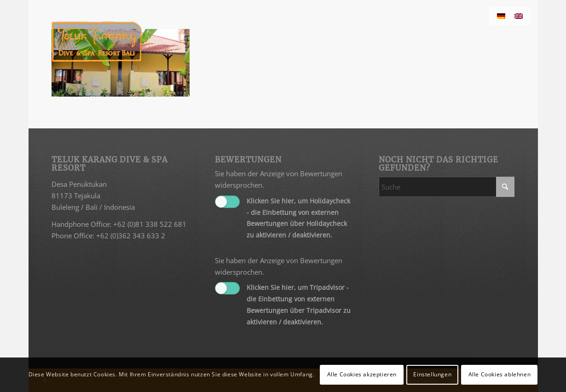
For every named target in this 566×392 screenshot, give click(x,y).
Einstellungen (432, 374)
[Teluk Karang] (97, 41)
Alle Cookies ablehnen (500, 374)
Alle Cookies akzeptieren (362, 374)
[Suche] (447, 187)
